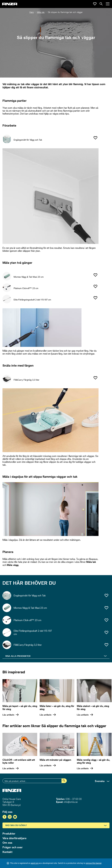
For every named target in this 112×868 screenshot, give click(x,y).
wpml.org (35, 863)
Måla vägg (12, 565)
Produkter (9, 833)
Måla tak (41, 12)
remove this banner (94, 863)
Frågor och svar (13, 847)
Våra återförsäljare (14, 838)
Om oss (7, 843)
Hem (32, 12)
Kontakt (7, 852)
